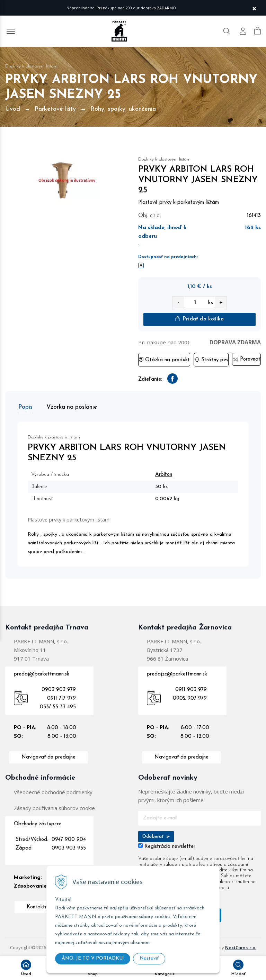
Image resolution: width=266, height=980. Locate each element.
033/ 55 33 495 (58, 706)
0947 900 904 (69, 838)
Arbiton (166, 473)
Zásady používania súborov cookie (54, 807)
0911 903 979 (191, 688)
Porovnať (246, 360)
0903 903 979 (59, 688)
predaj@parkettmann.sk (42, 673)
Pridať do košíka (199, 319)
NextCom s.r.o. (241, 946)
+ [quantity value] (221, 303)
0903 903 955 (69, 847)
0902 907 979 (190, 697)
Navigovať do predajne (48, 756)
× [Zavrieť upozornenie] (254, 8)
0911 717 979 (61, 697)
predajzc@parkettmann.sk (177, 673)
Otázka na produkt (164, 360)
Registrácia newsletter (170, 845)
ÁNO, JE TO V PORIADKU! (93, 958)
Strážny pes (211, 360)
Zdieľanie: (150, 380)
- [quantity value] (178, 303)
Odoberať (156, 835)
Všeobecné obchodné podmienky (53, 791)
